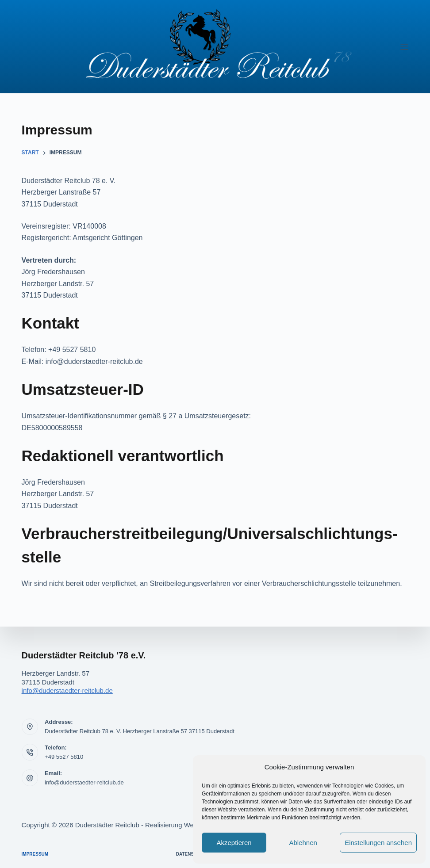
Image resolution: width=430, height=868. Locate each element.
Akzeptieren (234, 843)
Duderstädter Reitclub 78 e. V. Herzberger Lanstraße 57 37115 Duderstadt (140, 731)
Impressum (35, 854)
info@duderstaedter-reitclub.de (67, 690)
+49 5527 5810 (64, 757)
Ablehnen (303, 843)
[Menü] (404, 47)
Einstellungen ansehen (378, 843)
